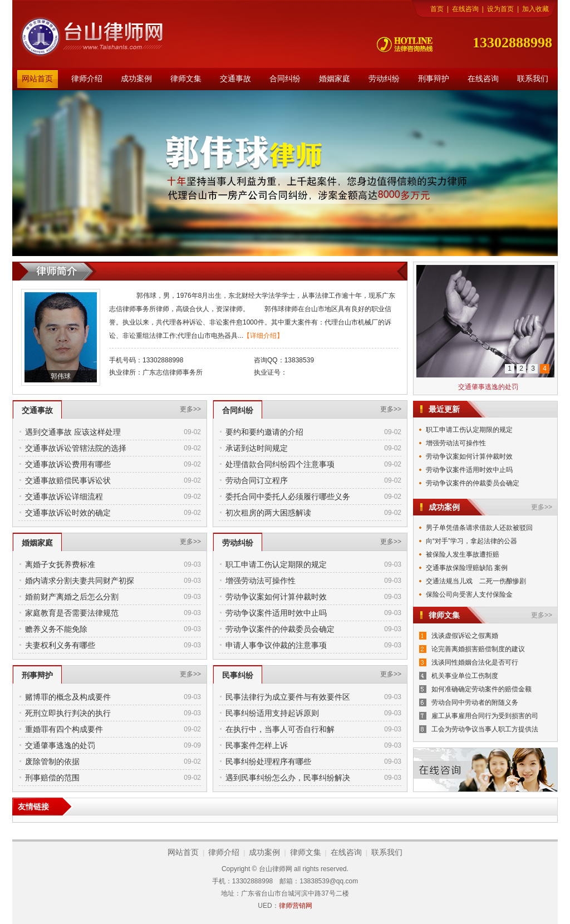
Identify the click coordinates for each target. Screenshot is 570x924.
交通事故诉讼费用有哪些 (68, 464)
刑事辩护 (434, 79)
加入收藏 (535, 9)
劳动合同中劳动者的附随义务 (475, 702)
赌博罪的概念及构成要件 (68, 697)
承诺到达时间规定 (257, 448)
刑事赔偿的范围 (52, 778)
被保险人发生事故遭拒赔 (463, 554)
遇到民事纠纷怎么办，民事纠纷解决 (288, 778)
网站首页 (37, 79)
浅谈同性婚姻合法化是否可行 (475, 662)
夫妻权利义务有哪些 (60, 645)
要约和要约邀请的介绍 (264, 432)
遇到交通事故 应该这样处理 (73, 432)
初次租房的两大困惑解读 (268, 513)
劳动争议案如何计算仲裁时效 (276, 597)
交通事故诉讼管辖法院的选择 (76, 448)
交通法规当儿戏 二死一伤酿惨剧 (476, 581)
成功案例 (136, 79)
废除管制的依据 (52, 761)
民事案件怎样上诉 (257, 745)
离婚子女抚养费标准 (60, 564)
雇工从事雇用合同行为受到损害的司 (485, 716)
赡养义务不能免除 (56, 629)
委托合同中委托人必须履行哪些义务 (288, 497)
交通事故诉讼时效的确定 (68, 513)
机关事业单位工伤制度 (465, 676)
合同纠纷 (285, 79)
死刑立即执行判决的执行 (68, 713)
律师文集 (186, 79)
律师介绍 (87, 79)
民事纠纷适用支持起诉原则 (272, 713)
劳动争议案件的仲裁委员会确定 (280, 629)
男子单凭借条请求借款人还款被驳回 (479, 528)
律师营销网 (296, 906)
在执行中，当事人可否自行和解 (280, 729)
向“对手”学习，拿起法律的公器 (471, 541)
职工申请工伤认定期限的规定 (276, 564)
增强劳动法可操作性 (261, 581)
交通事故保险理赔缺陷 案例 (467, 568)
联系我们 (533, 79)
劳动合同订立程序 (257, 480)
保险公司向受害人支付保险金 (469, 594)
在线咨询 (465, 9)
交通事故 (235, 79)
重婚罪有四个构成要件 (64, 729)
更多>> (190, 409)
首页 (437, 9)
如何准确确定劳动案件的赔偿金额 (481, 689)
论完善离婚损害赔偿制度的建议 (478, 649)
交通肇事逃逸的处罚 (60, 745)
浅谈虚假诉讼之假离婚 (465, 636)
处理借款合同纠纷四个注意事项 (280, 464)
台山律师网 (101, 37)
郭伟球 (61, 376)
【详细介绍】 (263, 336)
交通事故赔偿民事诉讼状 (68, 480)
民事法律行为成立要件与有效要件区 (288, 697)
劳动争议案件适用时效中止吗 (276, 613)
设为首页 (500, 9)
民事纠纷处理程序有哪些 (268, 761)
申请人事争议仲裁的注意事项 (276, 645)
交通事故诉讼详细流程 (64, 497)
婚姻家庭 (335, 79)
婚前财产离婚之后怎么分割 (72, 597)
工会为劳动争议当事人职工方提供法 (485, 729)
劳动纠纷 (384, 79)
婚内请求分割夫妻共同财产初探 (80, 581)
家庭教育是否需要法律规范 (72, 613)
